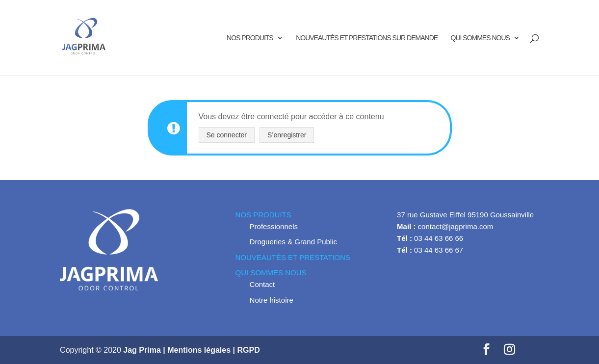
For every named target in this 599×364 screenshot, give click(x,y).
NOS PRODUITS (250, 38)
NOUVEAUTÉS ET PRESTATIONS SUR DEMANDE (367, 38)
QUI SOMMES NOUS (480, 38)
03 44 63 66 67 (439, 250)
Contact (262, 284)
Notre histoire (272, 300)
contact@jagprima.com (456, 226)
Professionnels (274, 226)
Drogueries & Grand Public (293, 242)
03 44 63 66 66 (439, 238)
